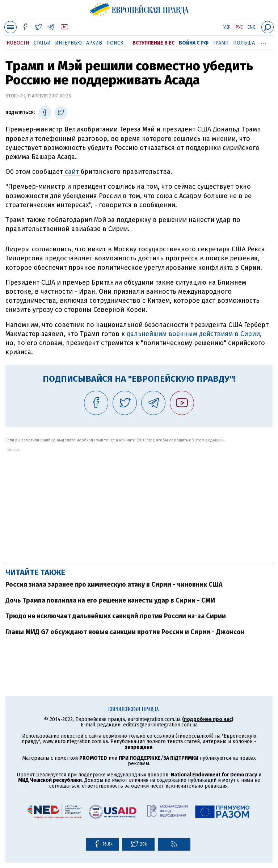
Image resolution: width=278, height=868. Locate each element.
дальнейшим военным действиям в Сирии (193, 334)
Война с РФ (194, 43)
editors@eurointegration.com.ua (160, 725)
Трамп (221, 43)
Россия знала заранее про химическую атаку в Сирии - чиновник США (114, 584)
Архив (94, 43)
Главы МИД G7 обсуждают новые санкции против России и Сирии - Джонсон (125, 632)
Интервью (68, 43)
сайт (72, 172)
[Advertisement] (139, 502)
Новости (18, 43)
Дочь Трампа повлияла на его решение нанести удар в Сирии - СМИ (110, 600)
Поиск (115, 43)
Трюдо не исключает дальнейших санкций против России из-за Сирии (116, 616)
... (264, 42)
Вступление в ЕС (153, 43)
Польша (244, 43)
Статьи (42, 43)
